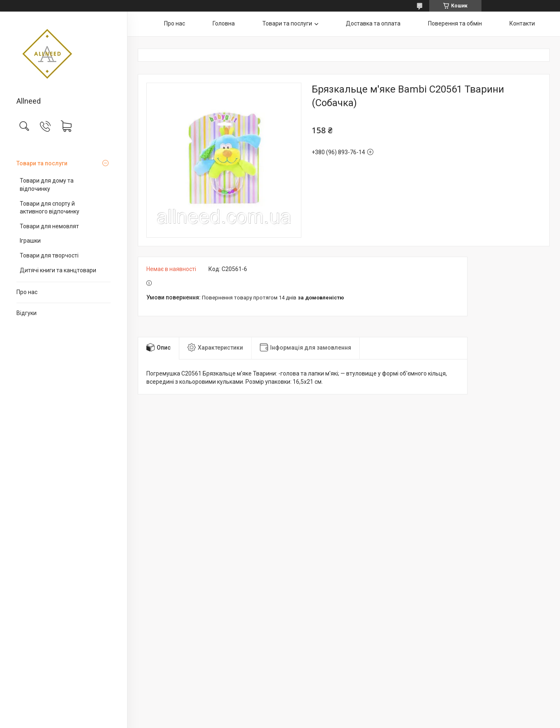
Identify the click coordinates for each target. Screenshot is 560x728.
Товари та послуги (42, 163)
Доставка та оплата (373, 23)
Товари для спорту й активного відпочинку (50, 208)
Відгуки (27, 313)
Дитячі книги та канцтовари (58, 270)
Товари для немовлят (49, 226)
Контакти (522, 23)
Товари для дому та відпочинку (47, 185)
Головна (224, 23)
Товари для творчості (49, 255)
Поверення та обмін (455, 23)
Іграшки (30, 241)
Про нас (27, 292)
